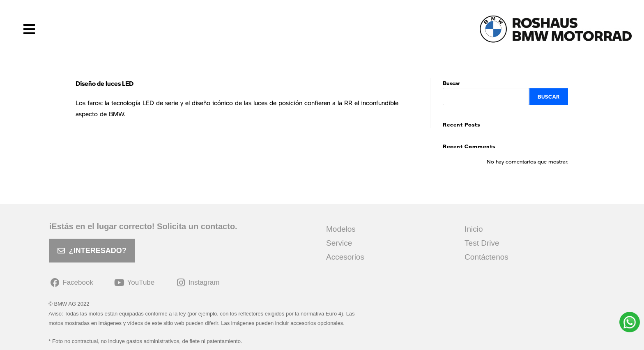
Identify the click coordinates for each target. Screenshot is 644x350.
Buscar (451, 83)
